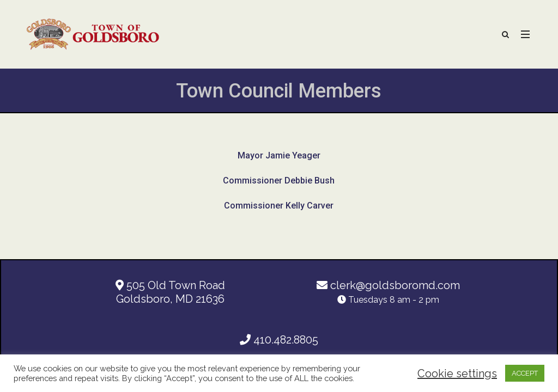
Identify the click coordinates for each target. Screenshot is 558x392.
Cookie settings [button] (457, 373)
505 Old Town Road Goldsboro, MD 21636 (170, 292)
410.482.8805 (279, 340)
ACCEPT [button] (525, 373)
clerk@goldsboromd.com (388, 285)
